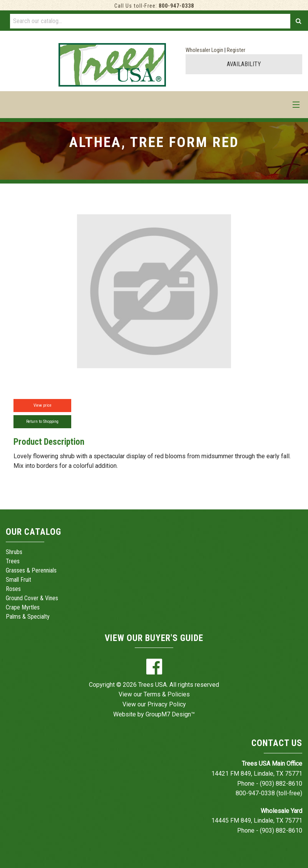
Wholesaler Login (204, 50)
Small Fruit (18, 580)
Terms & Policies (167, 694)
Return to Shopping (42, 421)
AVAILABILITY (244, 64)
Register (236, 50)
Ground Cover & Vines (32, 598)
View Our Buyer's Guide (154, 638)
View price (43, 405)
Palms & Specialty (28, 617)
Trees (13, 561)
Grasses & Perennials (31, 570)
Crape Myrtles (23, 607)
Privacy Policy (167, 704)
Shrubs (14, 552)
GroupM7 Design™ (170, 714)
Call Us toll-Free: (154, 6)
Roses (13, 589)
